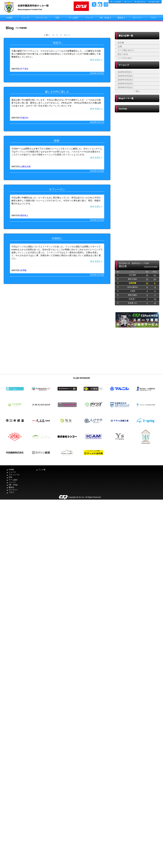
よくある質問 (117, 2)
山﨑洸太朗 (25, 167)
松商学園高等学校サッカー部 (33, 6)
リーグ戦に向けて (126, 50)
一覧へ (137, 91)
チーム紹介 (73, 18)
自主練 (121, 43)
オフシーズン (57, 189)
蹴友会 (122, 18)
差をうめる (123, 54)
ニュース (25, 18)
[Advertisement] (137, 351)
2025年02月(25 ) (125, 84)
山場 (120, 46)
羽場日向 (24, 118)
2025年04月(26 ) (125, 76)
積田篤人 (24, 215)
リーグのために (125, 58)
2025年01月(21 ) (125, 87)
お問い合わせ (141, 2)
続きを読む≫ (96, 60)
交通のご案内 (155, 2)
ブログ (153, 18)
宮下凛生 (24, 69)
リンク (129, 2)
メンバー (90, 18)
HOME (10, 18)
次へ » (67, 35)
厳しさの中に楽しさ (57, 92)
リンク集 (42, 470)
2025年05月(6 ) (125, 72)
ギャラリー (137, 18)
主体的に (57, 238)
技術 (57, 141)
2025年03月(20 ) (125, 80)
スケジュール (41, 18)
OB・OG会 (106, 18)
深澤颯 (23, 270)
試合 (57, 18)
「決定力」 (57, 43)
